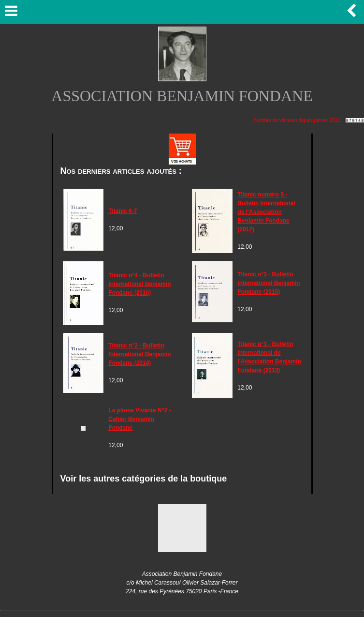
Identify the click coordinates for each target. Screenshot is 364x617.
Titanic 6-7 (123, 211)
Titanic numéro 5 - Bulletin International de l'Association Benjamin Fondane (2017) (266, 212)
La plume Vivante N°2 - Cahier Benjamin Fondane (139, 419)
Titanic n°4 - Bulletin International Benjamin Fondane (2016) (139, 284)
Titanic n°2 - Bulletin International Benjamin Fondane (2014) (139, 354)
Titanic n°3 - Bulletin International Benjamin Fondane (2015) (269, 283)
